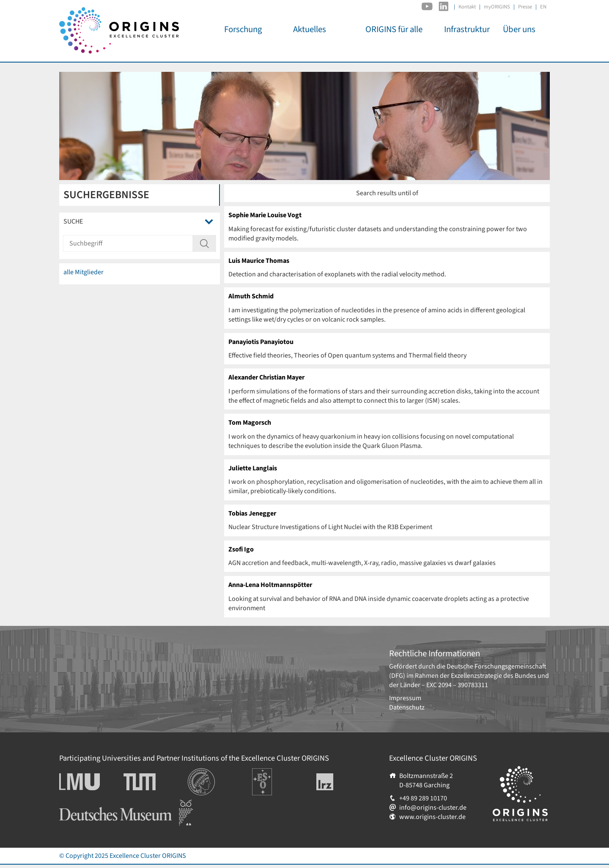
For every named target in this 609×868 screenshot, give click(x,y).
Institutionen (206, 773)
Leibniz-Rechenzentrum (339, 782)
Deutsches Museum (87, 804)
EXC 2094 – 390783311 (457, 685)
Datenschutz (407, 707)
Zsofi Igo (241, 549)
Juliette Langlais (253, 468)
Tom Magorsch (250, 423)
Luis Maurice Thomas (259, 261)
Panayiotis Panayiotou (261, 342)
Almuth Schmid (251, 296)
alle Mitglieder (84, 272)
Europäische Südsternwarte (273, 778)
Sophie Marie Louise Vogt (265, 215)
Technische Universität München (156, 782)
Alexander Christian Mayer (266, 377)
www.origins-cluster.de (432, 817)
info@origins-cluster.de (433, 808)
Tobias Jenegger (252, 513)
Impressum (405, 698)
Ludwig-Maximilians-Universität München (89, 782)
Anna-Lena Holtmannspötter (270, 585)
